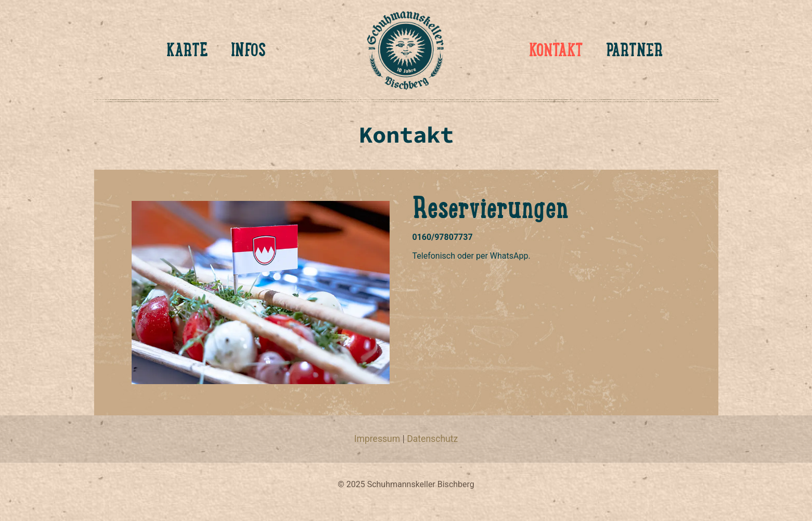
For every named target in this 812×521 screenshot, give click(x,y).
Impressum (377, 439)
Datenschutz (432, 439)
